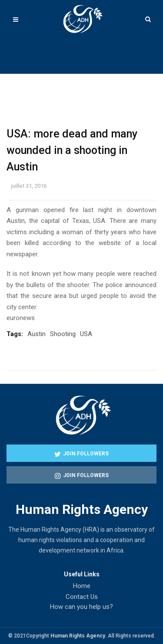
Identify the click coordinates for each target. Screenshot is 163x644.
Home (82, 586)
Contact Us (82, 597)
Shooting (63, 334)
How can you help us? (81, 607)
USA (86, 334)
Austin (37, 334)
